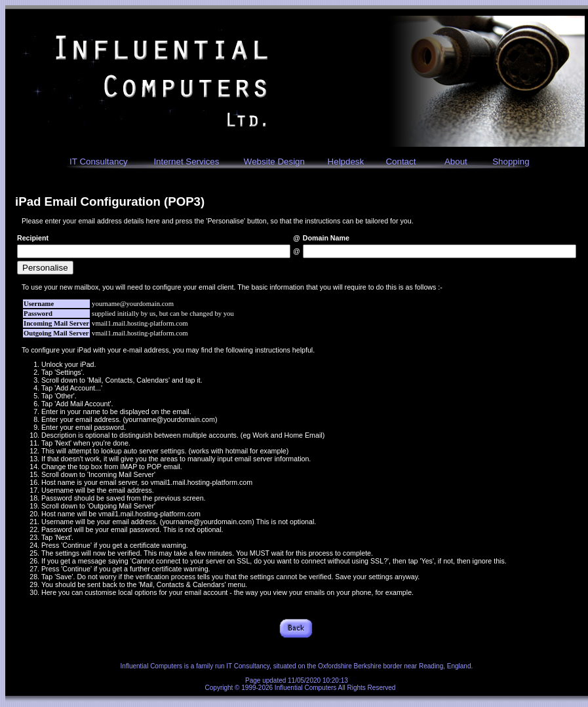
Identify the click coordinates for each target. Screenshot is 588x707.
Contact (401, 162)
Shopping (511, 162)
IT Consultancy (99, 162)
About (456, 162)
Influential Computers (152, 666)
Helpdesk (346, 162)
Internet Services (186, 162)
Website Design (274, 162)
